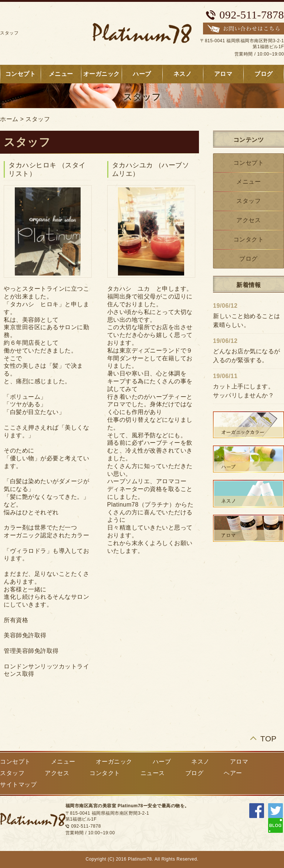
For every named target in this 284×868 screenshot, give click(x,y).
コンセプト (249, 163)
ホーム (9, 119)
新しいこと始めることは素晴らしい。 (247, 321)
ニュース (153, 773)
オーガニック (102, 74)
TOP (268, 739)
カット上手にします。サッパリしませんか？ (244, 391)
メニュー (61, 74)
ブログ (248, 259)
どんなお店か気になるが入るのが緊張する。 (247, 356)
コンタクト (249, 239)
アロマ (223, 74)
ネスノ (183, 74)
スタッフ (38, 119)
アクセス (248, 220)
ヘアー (233, 773)
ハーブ (142, 74)
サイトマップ (18, 784)
